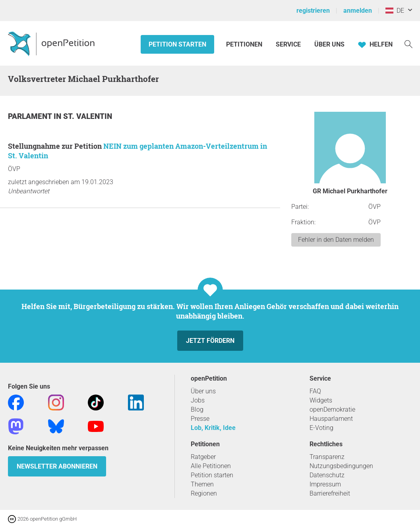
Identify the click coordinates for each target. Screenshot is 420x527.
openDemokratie (332, 409)
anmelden (358, 11)
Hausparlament (331, 419)
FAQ (315, 391)
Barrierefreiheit (330, 493)
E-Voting (321, 428)
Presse (200, 419)
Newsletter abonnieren (57, 466)
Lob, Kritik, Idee (213, 428)
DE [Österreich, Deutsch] (395, 11)
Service (288, 44)
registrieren (313, 11)
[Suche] (408, 44)
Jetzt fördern (210, 341)
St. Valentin (88, 116)
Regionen (204, 493)
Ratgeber (203, 457)
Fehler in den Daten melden (336, 240)
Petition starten (177, 44)
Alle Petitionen (211, 466)
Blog (197, 409)
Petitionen (245, 44)
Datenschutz (327, 475)
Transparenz (327, 457)
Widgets (321, 400)
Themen (202, 484)
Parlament (31, 116)
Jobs (198, 400)
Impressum (325, 484)
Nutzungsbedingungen (341, 466)
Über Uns (329, 44)
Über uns (203, 391)
